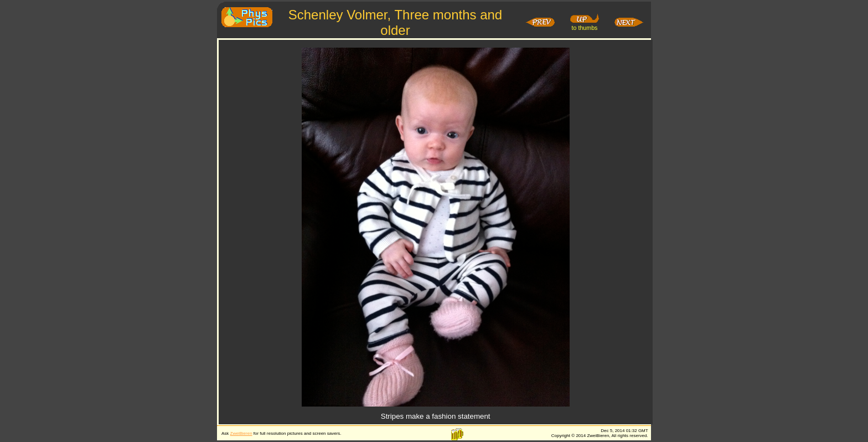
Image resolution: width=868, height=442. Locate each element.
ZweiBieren (241, 433)
